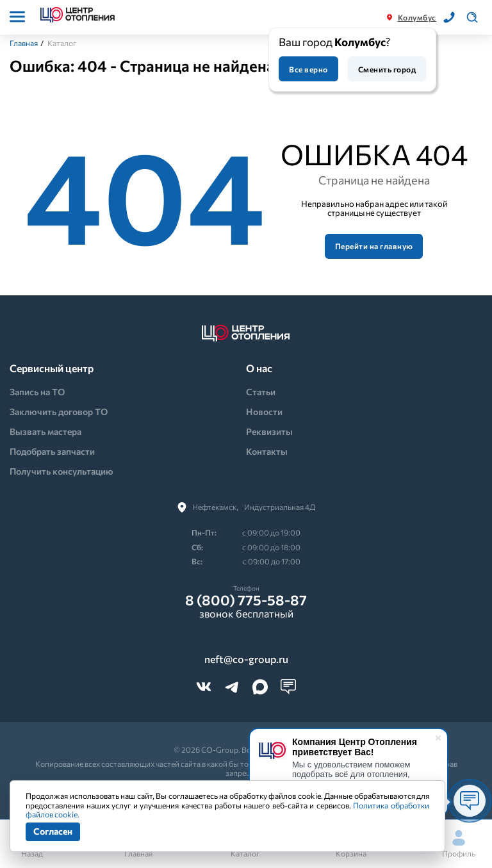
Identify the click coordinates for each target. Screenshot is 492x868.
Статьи (261, 392)
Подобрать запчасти (52, 451)
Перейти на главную (374, 246)
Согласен (53, 831)
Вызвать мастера (45, 431)
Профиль (459, 844)
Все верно (308, 69)
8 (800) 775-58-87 (246, 600)
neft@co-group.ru (246, 659)
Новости (264, 412)
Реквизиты (269, 431)
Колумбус (417, 17)
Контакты (267, 451)
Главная (24, 43)
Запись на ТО (37, 392)
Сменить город (387, 69)
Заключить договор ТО (59, 412)
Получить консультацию (61, 471)
